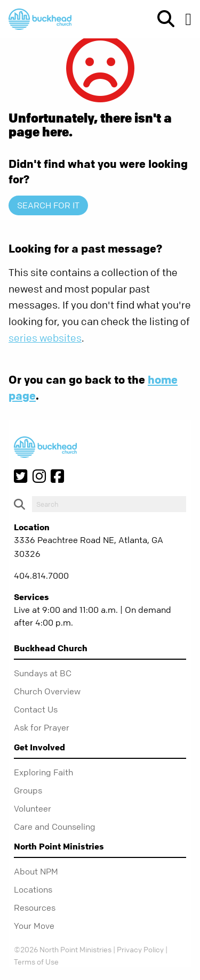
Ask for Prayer (42, 727)
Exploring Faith (43, 772)
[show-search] (162, 19)
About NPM (36, 871)
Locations (33, 889)
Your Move (34, 926)
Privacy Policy (140, 949)
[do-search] (109, 504)
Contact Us (36, 709)
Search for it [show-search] (48, 205)
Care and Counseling (55, 827)
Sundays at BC (43, 673)
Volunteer (33, 808)
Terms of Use (36, 961)
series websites (45, 338)
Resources (35, 908)
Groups (28, 790)
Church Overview (47, 691)
